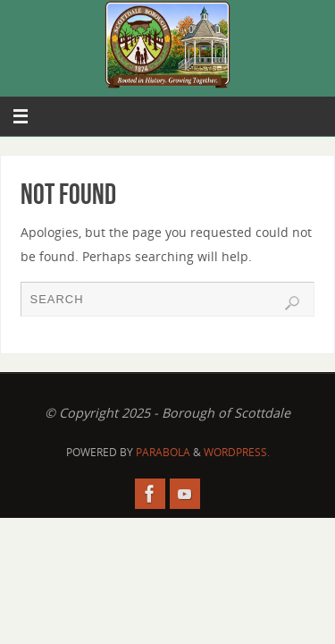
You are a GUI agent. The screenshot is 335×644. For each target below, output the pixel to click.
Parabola (163, 452)
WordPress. (237, 452)
